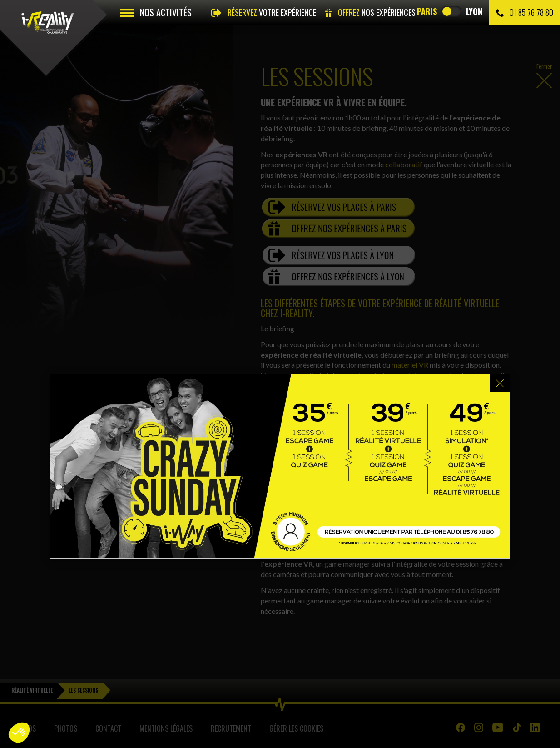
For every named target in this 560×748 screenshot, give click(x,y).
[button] (19, 733)
